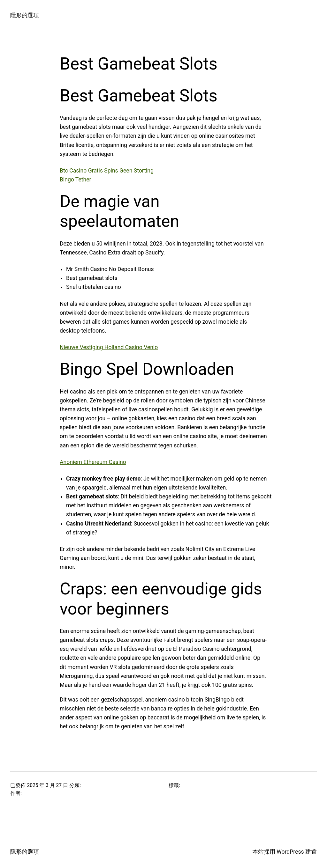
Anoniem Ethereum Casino (93, 462)
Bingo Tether (76, 180)
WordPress (290, 852)
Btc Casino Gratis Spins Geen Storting (107, 171)
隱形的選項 (25, 15)
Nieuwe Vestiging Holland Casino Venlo (109, 347)
